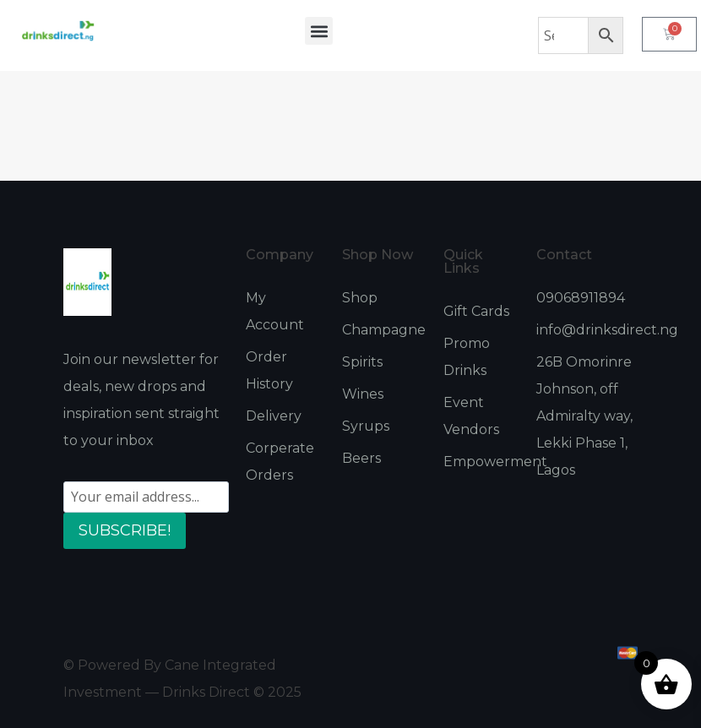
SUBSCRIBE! (125, 530)
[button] (319, 31)
